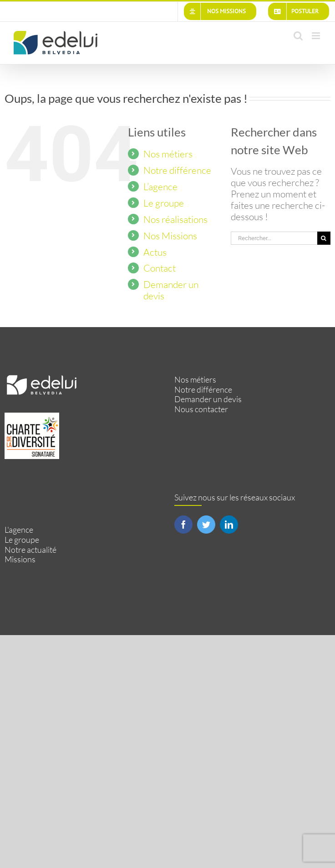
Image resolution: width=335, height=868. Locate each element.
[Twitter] (206, 525)
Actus (155, 252)
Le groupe (164, 203)
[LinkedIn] (229, 525)
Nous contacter (201, 409)
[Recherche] (324, 238)
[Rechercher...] (274, 238)
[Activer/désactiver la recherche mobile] (298, 36)
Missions (20, 559)
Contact (160, 268)
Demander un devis (171, 290)
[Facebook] (183, 525)
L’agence (160, 187)
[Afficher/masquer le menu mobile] (317, 36)
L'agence (19, 530)
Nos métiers (168, 154)
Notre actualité (30, 550)
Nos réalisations (175, 219)
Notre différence (177, 170)
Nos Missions (170, 236)
